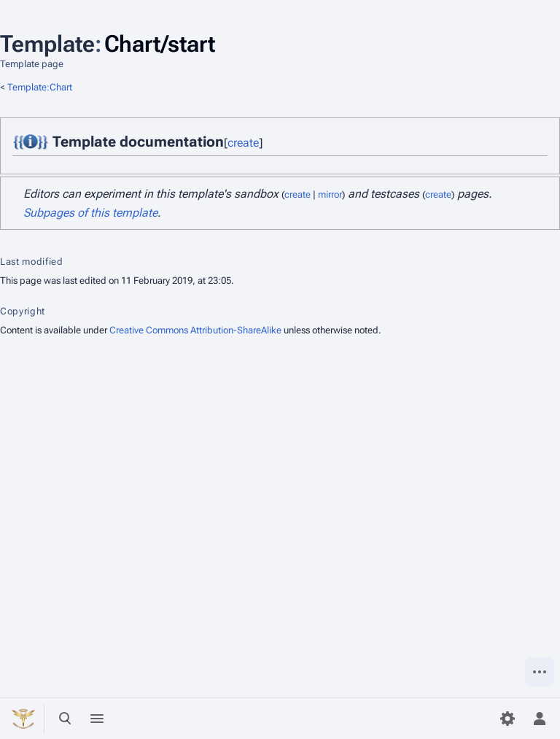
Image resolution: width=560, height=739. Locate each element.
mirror (330, 194)
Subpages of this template (90, 213)
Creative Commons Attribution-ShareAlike (195, 330)
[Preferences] (507, 719)
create (243, 143)
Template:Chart (40, 87)
